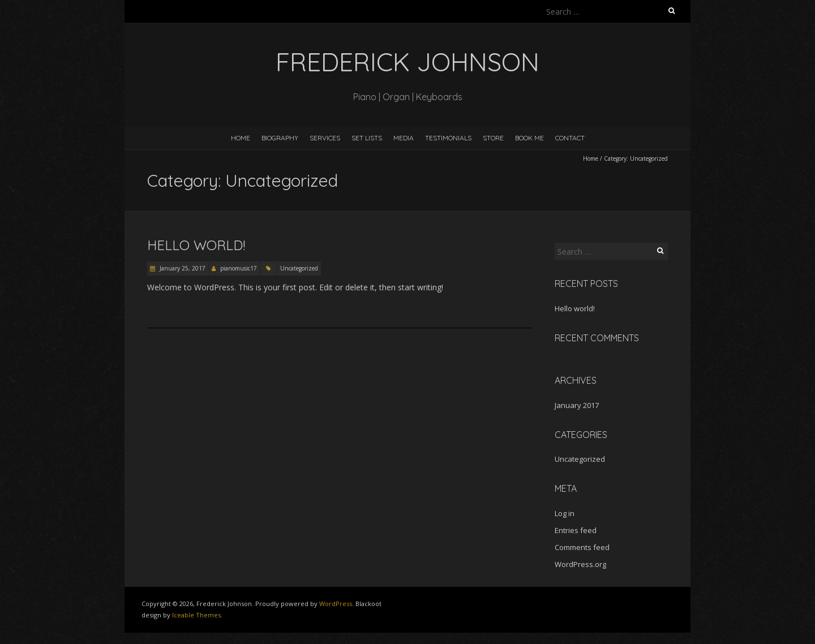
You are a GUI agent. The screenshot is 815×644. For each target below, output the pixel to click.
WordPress (336, 604)
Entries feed (576, 530)
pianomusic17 (239, 268)
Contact (570, 138)
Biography (280, 138)
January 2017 (577, 405)
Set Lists (367, 138)
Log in (565, 513)
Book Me (529, 138)
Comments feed (582, 547)
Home (241, 138)
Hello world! (196, 245)
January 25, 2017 (182, 268)
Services (325, 138)
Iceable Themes (196, 615)
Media (404, 138)
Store (493, 138)
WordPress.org (580, 564)
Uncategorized (299, 268)
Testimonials (448, 138)
